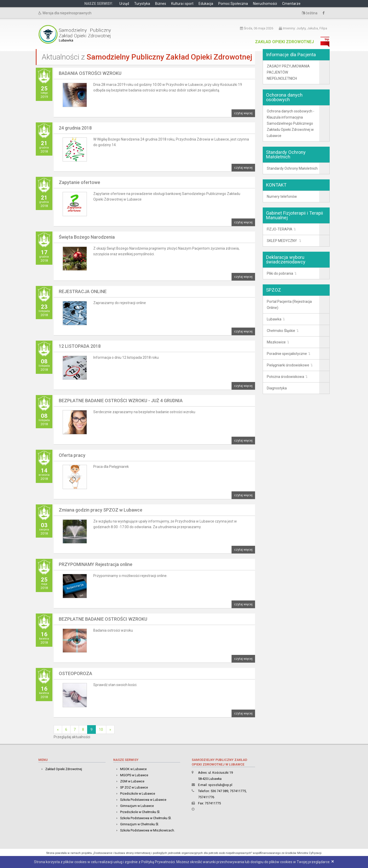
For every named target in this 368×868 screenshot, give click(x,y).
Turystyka (142, 4)
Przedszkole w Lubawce (138, 794)
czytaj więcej (243, 113)
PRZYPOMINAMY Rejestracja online (96, 564)
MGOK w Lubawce (133, 769)
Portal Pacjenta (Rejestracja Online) (289, 305)
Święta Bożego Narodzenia (87, 237)
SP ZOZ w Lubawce (134, 787)
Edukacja (206, 4)
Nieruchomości (265, 4)
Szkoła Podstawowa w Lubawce (143, 800)
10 (101, 730)
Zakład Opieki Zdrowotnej (284, 42)
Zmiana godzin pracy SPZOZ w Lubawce (101, 510)
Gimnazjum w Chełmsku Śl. (140, 824)
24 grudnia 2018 (75, 128)
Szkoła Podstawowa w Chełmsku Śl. (146, 818)
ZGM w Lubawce (132, 781)
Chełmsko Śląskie (281, 331)
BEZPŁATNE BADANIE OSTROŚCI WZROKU (103, 619)
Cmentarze (291, 4)
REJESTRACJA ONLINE (83, 291)
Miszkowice (276, 342)
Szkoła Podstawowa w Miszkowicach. (147, 830)
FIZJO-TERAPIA (280, 229)
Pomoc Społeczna (233, 4)
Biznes (161, 4)
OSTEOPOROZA (76, 673)
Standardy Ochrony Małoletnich (292, 168)
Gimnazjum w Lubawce (137, 806)
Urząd (124, 4)
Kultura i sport (182, 4)
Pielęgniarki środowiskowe (288, 365)
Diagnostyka (277, 388)
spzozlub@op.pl (220, 785)
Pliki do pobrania (280, 273)
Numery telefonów (282, 196)
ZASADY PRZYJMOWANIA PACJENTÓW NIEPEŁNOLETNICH (288, 72)
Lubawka (274, 319)
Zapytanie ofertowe (79, 182)
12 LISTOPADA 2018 (80, 346)
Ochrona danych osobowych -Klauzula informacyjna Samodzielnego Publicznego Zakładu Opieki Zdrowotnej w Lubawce (291, 123)
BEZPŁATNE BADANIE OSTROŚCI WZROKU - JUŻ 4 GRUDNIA (121, 401)
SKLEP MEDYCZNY (282, 241)
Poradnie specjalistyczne (287, 354)
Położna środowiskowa (285, 377)
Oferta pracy (72, 455)
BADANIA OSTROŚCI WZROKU (90, 73)
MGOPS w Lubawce (134, 775)
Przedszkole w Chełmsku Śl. (140, 812)
